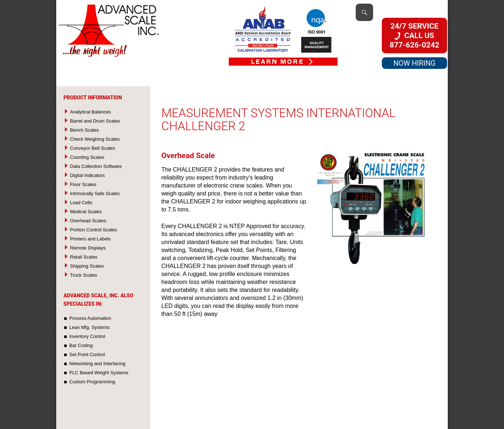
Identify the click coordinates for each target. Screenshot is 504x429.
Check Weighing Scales (95, 139)
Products (102, 78)
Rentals (232, 78)
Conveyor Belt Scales (92, 148)
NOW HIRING (414, 63)
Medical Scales (86, 212)
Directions (382, 78)
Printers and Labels (90, 239)
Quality (346, 78)
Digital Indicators (87, 175)
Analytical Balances (90, 112)
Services (139, 78)
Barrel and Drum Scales (95, 121)
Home (69, 75)
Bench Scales (84, 130)
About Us (312, 78)
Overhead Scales (88, 221)
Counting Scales (87, 157)
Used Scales (271, 78)
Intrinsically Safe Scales (95, 193)
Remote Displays (88, 248)
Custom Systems (186, 78)
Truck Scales (84, 275)
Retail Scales (84, 257)
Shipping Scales (87, 266)
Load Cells (81, 203)
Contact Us (424, 78)
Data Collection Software (96, 166)
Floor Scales (83, 184)
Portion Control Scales (93, 230)
